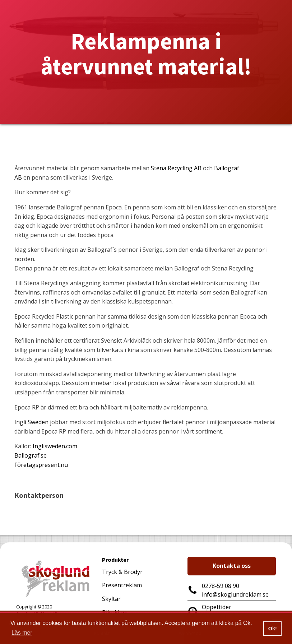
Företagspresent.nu (41, 465)
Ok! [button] (273, 629)
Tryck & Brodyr (122, 572)
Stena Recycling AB (176, 168)
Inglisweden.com (55, 446)
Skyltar (111, 599)
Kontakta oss (232, 566)
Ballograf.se (31, 455)
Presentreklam (122, 585)
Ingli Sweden (31, 422)
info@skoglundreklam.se (235, 594)
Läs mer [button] (22, 633)
